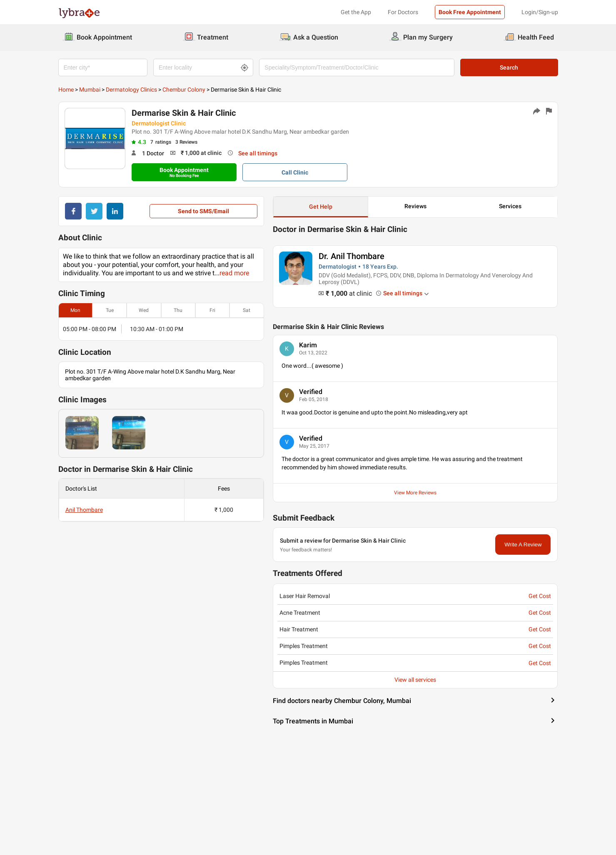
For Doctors (403, 12)
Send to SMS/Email (203, 211)
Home (66, 90)
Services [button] (510, 206)
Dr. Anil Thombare (352, 256)
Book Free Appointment (470, 12)
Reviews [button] (415, 206)
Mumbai (90, 90)
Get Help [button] (321, 207)
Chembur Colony (184, 90)
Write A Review (523, 545)
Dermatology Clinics (131, 90)
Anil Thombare (84, 510)
